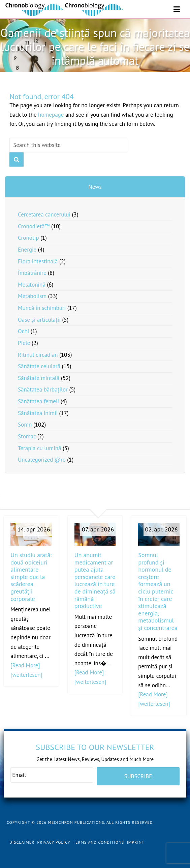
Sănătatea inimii (38, 413)
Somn (25, 425)
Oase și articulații (39, 320)
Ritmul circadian (38, 355)
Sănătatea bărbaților (43, 389)
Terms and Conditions (98, 842)
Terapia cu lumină (39, 448)
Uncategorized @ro (42, 460)
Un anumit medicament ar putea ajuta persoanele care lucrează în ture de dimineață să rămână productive (95, 580)
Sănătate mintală (39, 378)
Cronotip (28, 238)
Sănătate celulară (39, 366)
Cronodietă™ (34, 226)
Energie (27, 250)
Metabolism (32, 296)
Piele (24, 343)
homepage (51, 115)
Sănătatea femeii (38, 401)
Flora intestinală (38, 261)
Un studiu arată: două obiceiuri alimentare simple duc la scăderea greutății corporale (31, 577)
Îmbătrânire (32, 273)
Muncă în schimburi (42, 308)
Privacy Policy (54, 842)
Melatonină (32, 285)
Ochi (23, 331)
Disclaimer (22, 842)
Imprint (135, 842)
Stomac (27, 436)
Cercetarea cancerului (44, 214)
